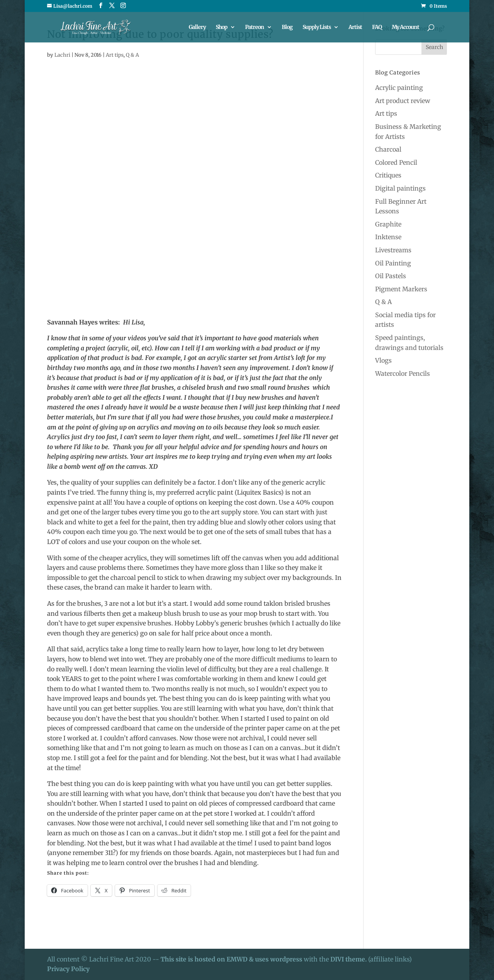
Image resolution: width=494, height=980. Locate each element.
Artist (355, 27)
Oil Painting (393, 263)
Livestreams (393, 250)
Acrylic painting (399, 88)
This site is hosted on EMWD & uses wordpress (231, 959)
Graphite (388, 224)
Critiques (388, 175)
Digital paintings (400, 188)
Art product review (403, 101)
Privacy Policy (68, 969)
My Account (405, 27)
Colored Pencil (396, 162)
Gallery (197, 27)
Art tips (115, 55)
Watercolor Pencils (403, 373)
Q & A (132, 55)
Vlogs (383, 360)
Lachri (62, 55)
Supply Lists (317, 27)
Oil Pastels (391, 276)
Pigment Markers (401, 289)
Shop (222, 27)
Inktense (388, 237)
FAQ (377, 27)
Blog (287, 27)
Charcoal (388, 149)
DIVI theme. (349, 959)
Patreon (255, 27)
